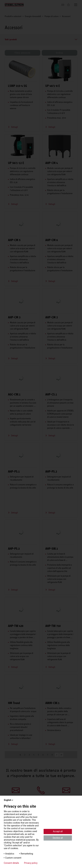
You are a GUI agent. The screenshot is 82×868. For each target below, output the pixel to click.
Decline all (58, 838)
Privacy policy (31, 863)
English (9, 800)
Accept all (58, 831)
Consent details (11, 863)
